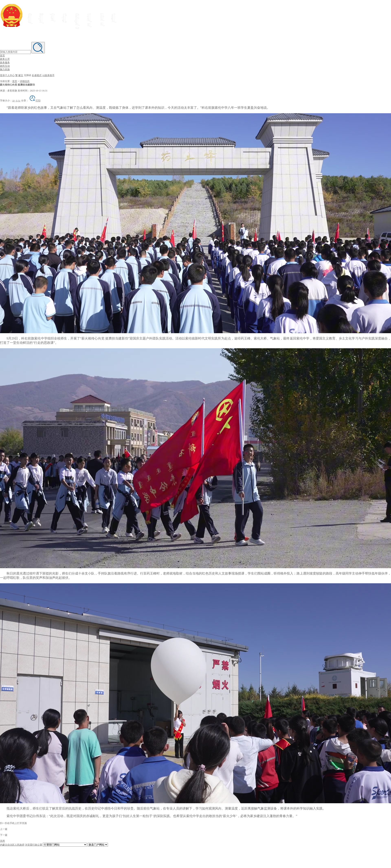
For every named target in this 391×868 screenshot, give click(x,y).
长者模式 (37, 75)
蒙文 (21, 75)
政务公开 (5, 59)
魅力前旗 (5, 69)
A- (19, 101)
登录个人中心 (7, 75)
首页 (2, 56)
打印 (35, 101)
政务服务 (5, 63)
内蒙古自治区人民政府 (12, 845)
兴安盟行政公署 (34, 845)
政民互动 (5, 66)
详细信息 (25, 81)
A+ (14, 101)
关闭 (2, 841)
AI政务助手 (48, 75)
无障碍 (27, 75)
